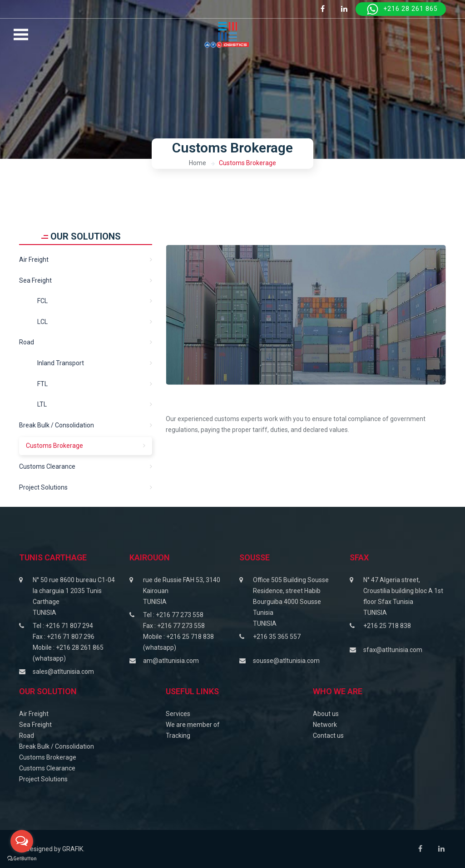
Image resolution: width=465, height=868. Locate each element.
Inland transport (61, 363)
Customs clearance (47, 466)
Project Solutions (43, 779)
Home (198, 163)
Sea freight (35, 280)
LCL (42, 322)
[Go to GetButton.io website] (22, 859)
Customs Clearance (47, 768)
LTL (42, 404)
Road (27, 342)
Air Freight (34, 260)
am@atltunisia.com (171, 661)
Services (178, 714)
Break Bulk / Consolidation (57, 425)
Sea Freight (35, 725)
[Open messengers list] (22, 841)
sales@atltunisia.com (63, 672)
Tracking (178, 736)
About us (326, 714)
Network (325, 725)
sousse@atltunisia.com (286, 661)
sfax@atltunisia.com (393, 650)
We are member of (193, 725)
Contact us (328, 736)
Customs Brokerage (247, 163)
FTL (42, 384)
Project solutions (43, 487)
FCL (42, 301)
